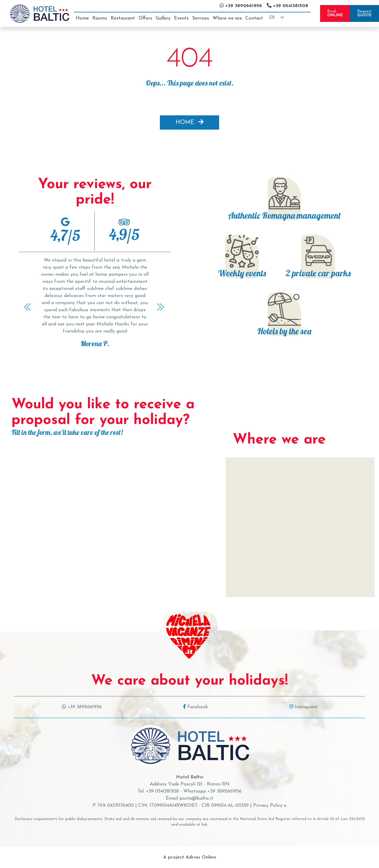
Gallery (163, 18)
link (204, 825)
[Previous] (28, 307)
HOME (190, 122)
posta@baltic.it (196, 798)
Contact (254, 18)
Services (201, 18)
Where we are (227, 18)
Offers (145, 18)
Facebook (195, 707)
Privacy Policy (268, 806)
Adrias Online (201, 857)
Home (82, 18)
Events (181, 18)
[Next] (161, 307)
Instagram (303, 707)
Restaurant (123, 18)
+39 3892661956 (82, 707)
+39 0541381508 (162, 791)
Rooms (100, 18)
